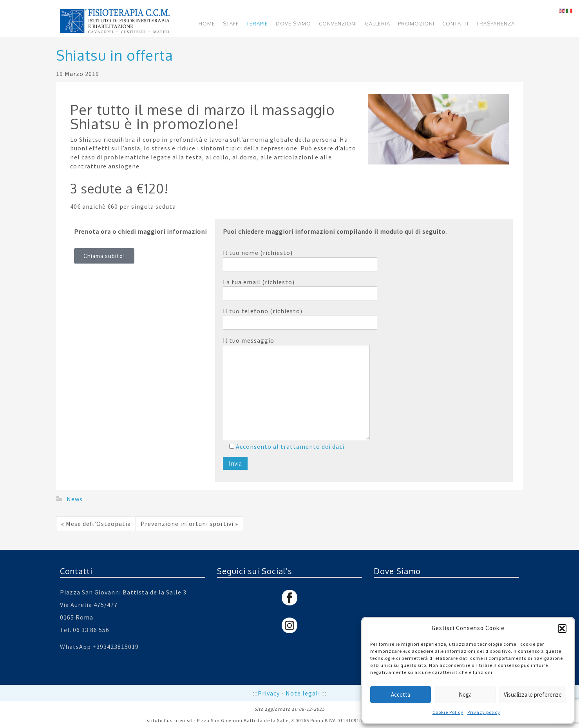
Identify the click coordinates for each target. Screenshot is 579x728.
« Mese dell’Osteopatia (96, 524)
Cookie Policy (448, 712)
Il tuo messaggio (296, 388)
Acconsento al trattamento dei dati (289, 446)
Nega (465, 695)
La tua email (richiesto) (300, 289)
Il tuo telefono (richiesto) (300, 318)
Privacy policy (484, 712)
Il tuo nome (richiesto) (300, 260)
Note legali (304, 693)
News (75, 499)
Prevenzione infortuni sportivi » (189, 524)
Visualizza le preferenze (533, 695)
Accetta (401, 695)
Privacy (270, 693)
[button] (562, 629)
